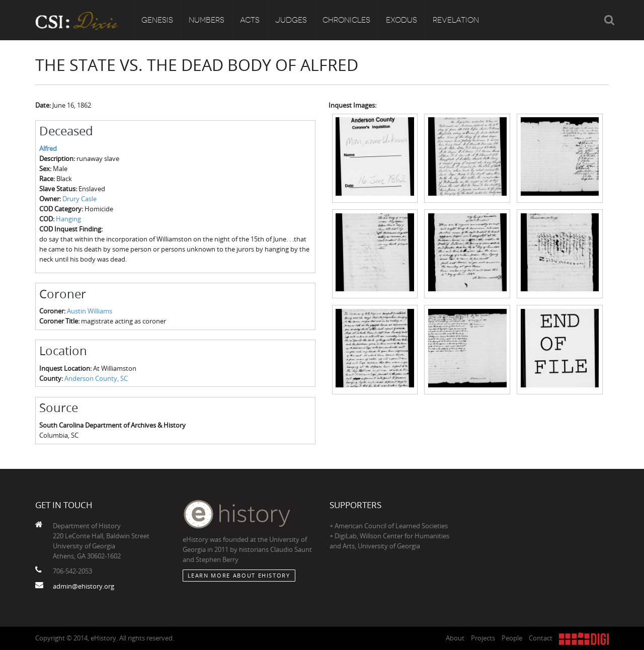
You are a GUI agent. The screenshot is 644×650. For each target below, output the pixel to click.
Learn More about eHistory (239, 575)
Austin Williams (90, 311)
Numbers (207, 20)
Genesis (157, 20)
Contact (541, 638)
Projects (483, 638)
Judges (291, 20)
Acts (250, 20)
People (512, 638)
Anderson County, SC (96, 378)
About (455, 638)
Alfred (48, 148)
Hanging (68, 219)
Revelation (456, 20)
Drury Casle (79, 199)
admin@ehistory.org (84, 586)
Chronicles (346, 20)
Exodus (401, 20)
